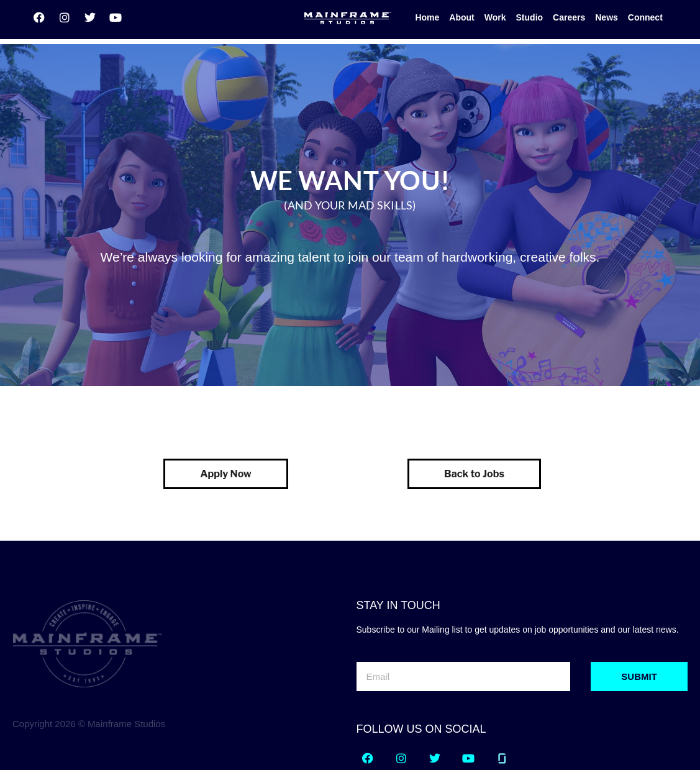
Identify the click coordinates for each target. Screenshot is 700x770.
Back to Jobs (474, 415)
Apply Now (226, 415)
